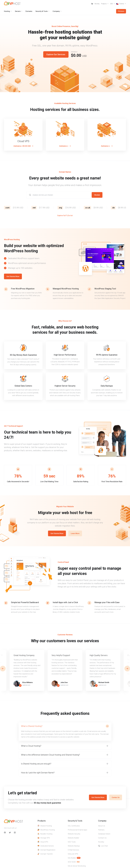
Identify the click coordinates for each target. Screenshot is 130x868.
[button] (127, 669)
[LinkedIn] (15, 833)
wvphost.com (26, 685)
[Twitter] (10, 833)
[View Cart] (92, 4)
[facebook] (5, 833)
